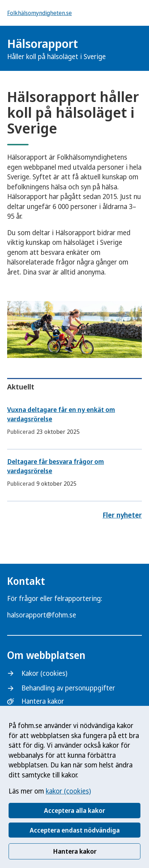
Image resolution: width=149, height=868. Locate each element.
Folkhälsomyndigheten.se (39, 13)
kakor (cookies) (68, 791)
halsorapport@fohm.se (42, 615)
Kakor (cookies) (44, 673)
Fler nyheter (122, 515)
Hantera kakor (75, 851)
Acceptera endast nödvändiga (75, 830)
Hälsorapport (56, 49)
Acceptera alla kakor (74, 810)
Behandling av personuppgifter (68, 688)
